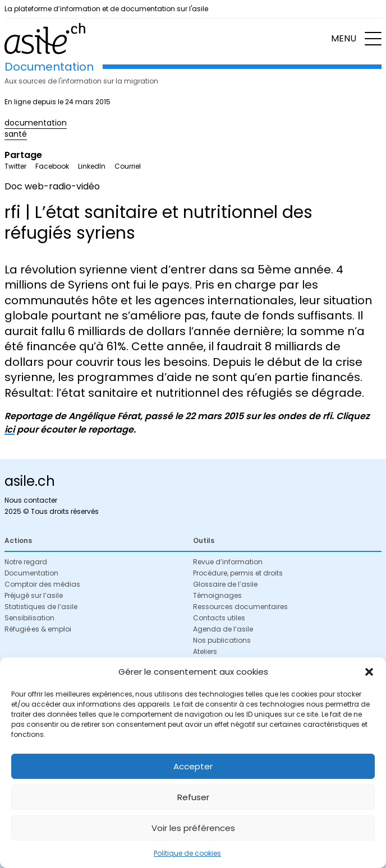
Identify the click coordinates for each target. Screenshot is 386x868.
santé (16, 134)
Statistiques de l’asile (41, 607)
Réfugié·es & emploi (38, 629)
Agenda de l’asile (223, 629)
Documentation (31, 573)
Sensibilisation (29, 618)
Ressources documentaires (240, 607)
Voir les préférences (193, 828)
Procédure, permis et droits (238, 573)
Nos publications (222, 640)
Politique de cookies (187, 853)
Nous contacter (31, 500)
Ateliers (205, 651)
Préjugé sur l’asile (34, 595)
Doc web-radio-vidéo (52, 186)
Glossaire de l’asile (225, 584)
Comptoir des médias (42, 584)
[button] (369, 672)
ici (10, 430)
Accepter (193, 766)
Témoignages (217, 595)
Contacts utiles (219, 618)
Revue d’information (228, 562)
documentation (36, 123)
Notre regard (26, 562)
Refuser (193, 797)
